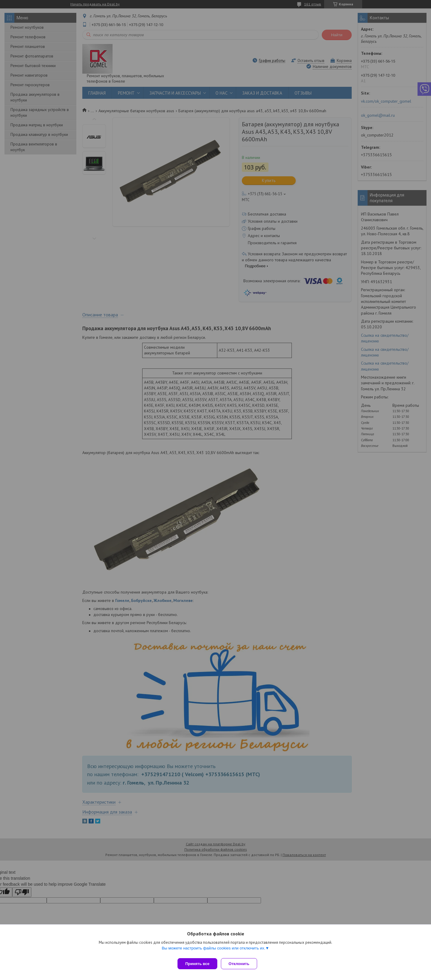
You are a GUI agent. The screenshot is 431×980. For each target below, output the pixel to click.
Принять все (197, 964)
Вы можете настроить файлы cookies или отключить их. (213, 951)
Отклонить (241, 964)
